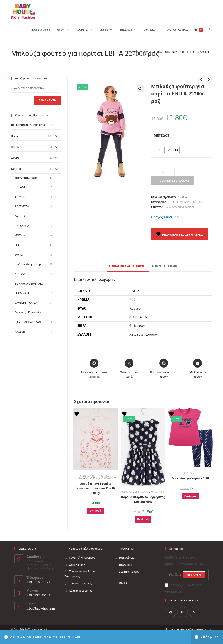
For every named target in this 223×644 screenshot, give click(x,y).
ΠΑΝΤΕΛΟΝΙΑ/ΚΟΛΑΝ (28, 322)
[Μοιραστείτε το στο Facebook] (94, 369)
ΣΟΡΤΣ (19, 255)
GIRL (125, 492)
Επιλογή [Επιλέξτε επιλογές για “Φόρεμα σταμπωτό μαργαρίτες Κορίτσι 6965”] (143, 520)
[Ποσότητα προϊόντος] (163, 172)
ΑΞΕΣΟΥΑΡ (21, 274)
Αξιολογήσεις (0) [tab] (164, 266)
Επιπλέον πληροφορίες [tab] (128, 266)
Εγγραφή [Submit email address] (194, 575)
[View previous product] (201, 80)
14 (140, 317)
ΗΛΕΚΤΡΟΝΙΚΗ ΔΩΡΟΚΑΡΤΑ (28, 125)
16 (145, 317)
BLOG (123, 583)
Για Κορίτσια (127, 558)
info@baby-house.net (41, 608)
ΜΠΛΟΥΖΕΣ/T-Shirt (191, 202)
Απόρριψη (209, 637)
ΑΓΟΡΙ (15, 158)
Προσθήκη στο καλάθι (172, 181)
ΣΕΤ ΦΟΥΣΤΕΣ (23, 293)
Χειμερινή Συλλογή (144, 334)
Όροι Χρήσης (77, 565)
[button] (140, 89)
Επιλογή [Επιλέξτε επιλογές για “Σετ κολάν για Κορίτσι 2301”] (190, 496)
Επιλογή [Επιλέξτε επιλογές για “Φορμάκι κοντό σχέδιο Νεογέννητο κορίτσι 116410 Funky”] (95, 511)
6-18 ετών (137, 326)
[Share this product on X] (129, 369)
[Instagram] (182, 612)
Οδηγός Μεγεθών (165, 217)
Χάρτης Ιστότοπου (81, 591)
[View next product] (209, 80)
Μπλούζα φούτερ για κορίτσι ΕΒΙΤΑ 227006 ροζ (182, 52)
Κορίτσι (135, 308)
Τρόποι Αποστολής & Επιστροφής (80, 574)
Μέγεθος (162, 136)
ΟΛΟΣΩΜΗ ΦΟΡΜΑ (26, 303)
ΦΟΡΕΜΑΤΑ (157, 492)
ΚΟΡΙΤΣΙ (173, 202)
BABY (83, 476)
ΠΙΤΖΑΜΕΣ (21, 187)
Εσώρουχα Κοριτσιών (28, 312)
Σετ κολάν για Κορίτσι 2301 (190, 478)
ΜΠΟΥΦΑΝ (21, 235)
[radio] (160, 150)
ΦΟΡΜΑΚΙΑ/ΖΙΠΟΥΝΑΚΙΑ (102, 479)
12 (135, 317)
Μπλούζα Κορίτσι (183, 207)
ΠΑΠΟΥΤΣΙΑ (22, 226)
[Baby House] (137, 52)
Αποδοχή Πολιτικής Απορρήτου (183, 588)
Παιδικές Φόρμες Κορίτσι (30, 264)
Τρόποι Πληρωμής (80, 584)
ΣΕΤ (195, 473)
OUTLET (134, 492)
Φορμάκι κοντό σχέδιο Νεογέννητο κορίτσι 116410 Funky (95, 488)
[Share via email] (197, 369)
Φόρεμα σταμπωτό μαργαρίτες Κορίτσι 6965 (143, 499)
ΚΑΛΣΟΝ (20, 332)
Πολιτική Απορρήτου (82, 558)
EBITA (134, 291)
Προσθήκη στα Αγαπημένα (179, 234)
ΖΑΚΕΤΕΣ (20, 216)
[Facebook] (171, 612)
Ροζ (132, 300)
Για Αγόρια (126, 565)
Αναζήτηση (47, 101)
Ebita (168, 207)
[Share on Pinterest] (164, 369)
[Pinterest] (194, 612)
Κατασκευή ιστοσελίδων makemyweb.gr (188, 629)
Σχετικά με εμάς (129, 572)
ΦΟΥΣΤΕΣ (20, 197)
